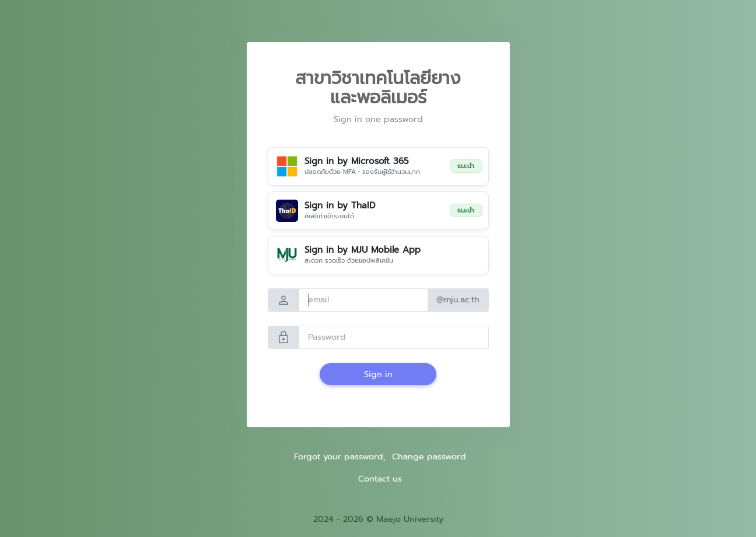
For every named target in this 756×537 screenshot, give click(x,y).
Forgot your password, (340, 456)
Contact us (380, 479)
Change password (429, 456)
